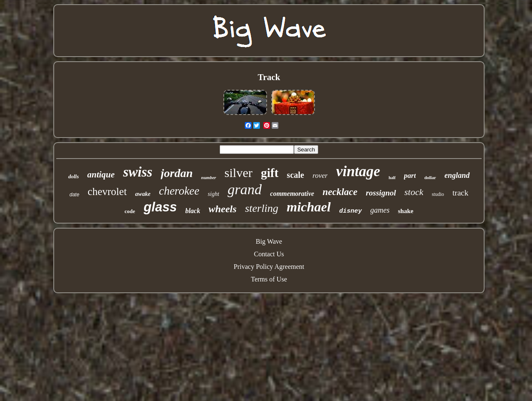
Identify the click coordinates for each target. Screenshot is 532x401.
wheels (223, 209)
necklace (340, 192)
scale (295, 175)
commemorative (292, 194)
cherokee (179, 191)
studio (438, 194)
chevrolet (107, 191)
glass (160, 207)
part (410, 176)
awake (143, 194)
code (130, 211)
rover (320, 176)
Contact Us (269, 254)
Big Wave (269, 241)
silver (239, 173)
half (392, 178)
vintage (358, 171)
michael (309, 207)
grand (245, 189)
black (193, 211)
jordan (177, 173)
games (380, 210)
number (208, 177)
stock (414, 192)
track (461, 193)
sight (214, 194)
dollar (430, 177)
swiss (138, 172)
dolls (73, 176)
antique (101, 174)
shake (406, 211)
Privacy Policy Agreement (269, 267)
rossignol (381, 193)
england (457, 175)
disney (351, 211)
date (74, 195)
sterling (261, 208)
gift (270, 173)
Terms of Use (269, 279)
